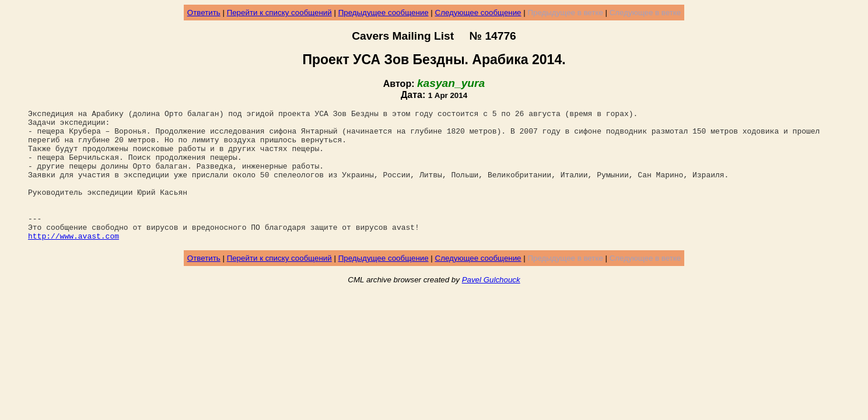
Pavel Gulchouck (491, 306)
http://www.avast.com (73, 262)
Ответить (204, 13)
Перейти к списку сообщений (279, 13)
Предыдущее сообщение (384, 13)
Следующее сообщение (478, 13)
